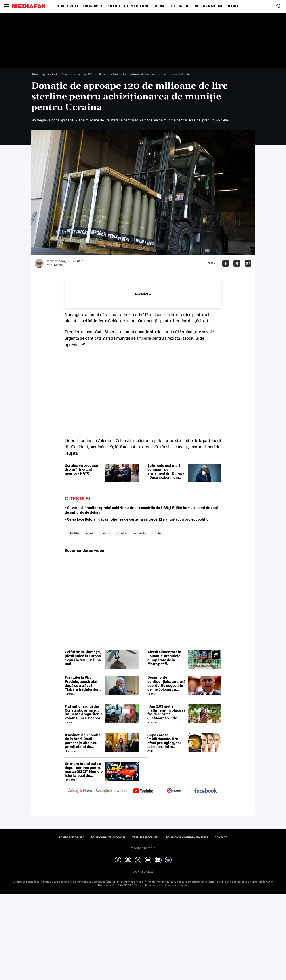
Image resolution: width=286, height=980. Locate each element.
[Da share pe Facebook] (226, 263)
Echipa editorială (72, 838)
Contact (221, 838)
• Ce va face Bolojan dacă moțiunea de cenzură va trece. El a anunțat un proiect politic (137, 519)
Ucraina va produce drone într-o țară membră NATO (81, 470)
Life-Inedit (180, 6)
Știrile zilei (67, 6)
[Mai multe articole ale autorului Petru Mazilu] (39, 263)
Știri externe (137, 6)
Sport (232, 6)
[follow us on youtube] (143, 791)
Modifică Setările (143, 848)
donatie (105, 533)
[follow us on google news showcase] (112, 791)
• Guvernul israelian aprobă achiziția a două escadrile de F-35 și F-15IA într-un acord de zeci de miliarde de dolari (141, 510)
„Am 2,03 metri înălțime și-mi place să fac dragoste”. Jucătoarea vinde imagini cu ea (166, 712)
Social (160, 6)
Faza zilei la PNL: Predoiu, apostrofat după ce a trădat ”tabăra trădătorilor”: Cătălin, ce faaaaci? (83, 683)
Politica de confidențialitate (187, 838)
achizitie (73, 533)
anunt (89, 533)
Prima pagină (40, 74)
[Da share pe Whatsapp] (248, 263)
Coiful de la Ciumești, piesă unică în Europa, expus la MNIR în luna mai (83, 658)
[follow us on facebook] (206, 791)
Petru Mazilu (55, 265)
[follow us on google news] (80, 791)
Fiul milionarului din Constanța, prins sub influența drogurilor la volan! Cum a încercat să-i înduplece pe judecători (84, 712)
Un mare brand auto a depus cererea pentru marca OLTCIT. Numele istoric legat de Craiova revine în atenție (84, 770)
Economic (92, 6)
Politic (113, 6)
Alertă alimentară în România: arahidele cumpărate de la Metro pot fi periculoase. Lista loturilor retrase (164, 658)
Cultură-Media (208, 6)
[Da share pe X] (237, 263)
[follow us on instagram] (174, 791)
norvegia (140, 533)
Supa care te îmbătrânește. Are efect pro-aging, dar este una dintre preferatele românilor (166, 741)
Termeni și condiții (146, 838)
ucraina (157, 533)
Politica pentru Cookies (108, 838)
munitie (122, 533)
